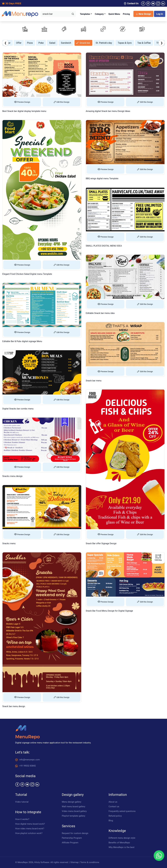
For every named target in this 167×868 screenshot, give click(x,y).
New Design (143, 14)
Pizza (100, 43)
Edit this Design (61, 102)
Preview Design (22, 102)
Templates (85, 14)
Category (99, 14)
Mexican (41, 43)
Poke (111, 43)
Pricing (126, 14)
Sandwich (136, 43)
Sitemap (74, 862)
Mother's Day (58, 43)
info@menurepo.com (27, 759)
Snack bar (155, 43)
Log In (160, 14)
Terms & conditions (90, 862)
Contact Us (131, 3)
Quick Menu (114, 14)
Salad (122, 43)
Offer (89, 43)
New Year (75, 43)
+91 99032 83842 (25, 766)
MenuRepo (27, 737)
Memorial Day (24, 43)
